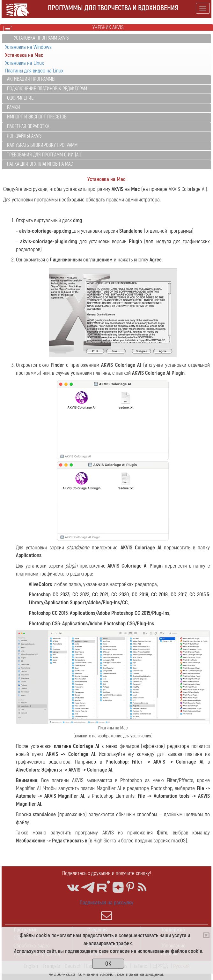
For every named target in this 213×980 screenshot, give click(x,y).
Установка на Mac (24, 55)
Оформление (20, 98)
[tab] (106, 38)
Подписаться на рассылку (106, 910)
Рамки (14, 108)
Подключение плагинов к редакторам (47, 89)
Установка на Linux (25, 63)
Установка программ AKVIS (41, 38)
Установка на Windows (28, 47)
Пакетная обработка (28, 126)
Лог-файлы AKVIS (24, 136)
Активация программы (31, 79)
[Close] (206, 935)
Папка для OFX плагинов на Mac (40, 164)
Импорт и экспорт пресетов (37, 117)
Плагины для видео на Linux (34, 71)
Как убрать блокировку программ (42, 145)
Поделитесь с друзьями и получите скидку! (107, 873)
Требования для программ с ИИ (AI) (44, 155)
